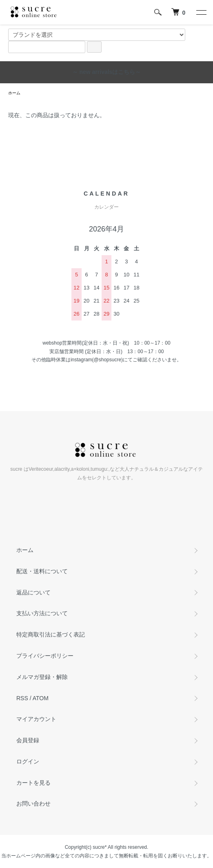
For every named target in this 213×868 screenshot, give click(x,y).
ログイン (28, 761)
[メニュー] (201, 12)
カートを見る (33, 783)
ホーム (14, 93)
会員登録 (28, 740)
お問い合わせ (33, 803)
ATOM (41, 698)
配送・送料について (42, 571)
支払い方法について (42, 613)
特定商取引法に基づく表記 (51, 634)
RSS (22, 698)
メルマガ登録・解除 (42, 677)
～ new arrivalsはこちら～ (107, 72)
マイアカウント (36, 719)
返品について (33, 592)
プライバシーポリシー (45, 656)
